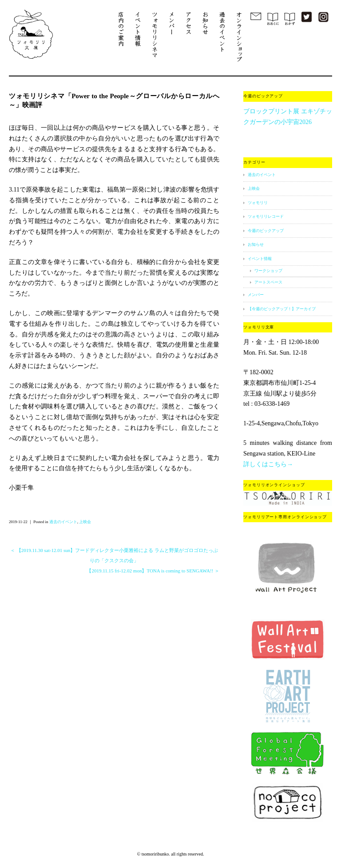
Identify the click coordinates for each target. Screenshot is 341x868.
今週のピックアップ (266, 231)
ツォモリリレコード (266, 216)
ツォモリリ (258, 203)
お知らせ (256, 244)
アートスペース (268, 282)
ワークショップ (268, 271)
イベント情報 (260, 259)
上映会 (85, 522)
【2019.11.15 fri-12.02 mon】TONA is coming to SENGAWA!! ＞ (153, 571)
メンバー (256, 295)
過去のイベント (63, 522)
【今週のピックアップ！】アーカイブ (282, 309)
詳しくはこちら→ (268, 464)
